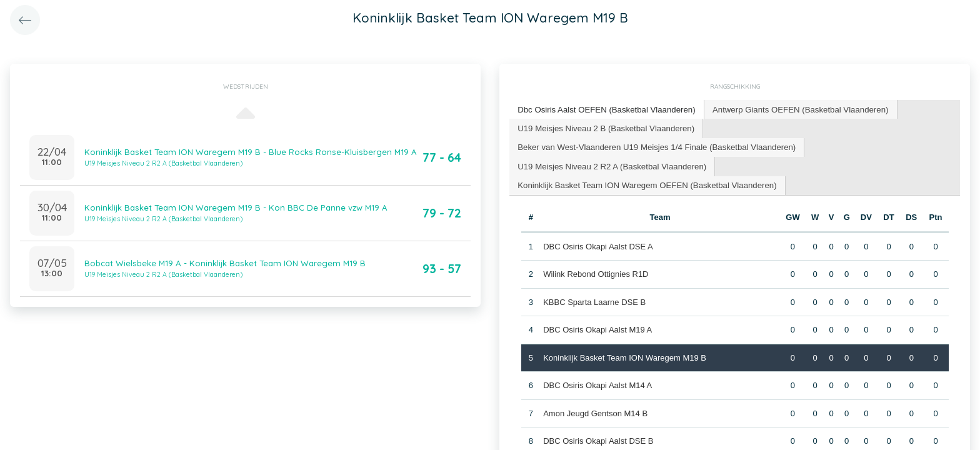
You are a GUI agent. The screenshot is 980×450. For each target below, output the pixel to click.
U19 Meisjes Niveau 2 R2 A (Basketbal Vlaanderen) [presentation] (610, 165)
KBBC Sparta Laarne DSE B (594, 300)
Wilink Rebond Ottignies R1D (596, 272)
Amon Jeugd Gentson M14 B (595, 412)
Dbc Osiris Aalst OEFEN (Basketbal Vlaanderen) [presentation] (605, 109)
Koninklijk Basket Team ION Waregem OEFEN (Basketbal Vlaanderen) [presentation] (645, 183)
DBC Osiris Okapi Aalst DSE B (598, 439)
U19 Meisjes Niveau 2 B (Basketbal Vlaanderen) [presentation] (604, 127)
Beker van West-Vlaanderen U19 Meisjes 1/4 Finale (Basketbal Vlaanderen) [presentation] (654, 146)
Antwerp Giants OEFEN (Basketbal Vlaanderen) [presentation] (796, 109)
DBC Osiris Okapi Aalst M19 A (597, 328)
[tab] (605, 110)
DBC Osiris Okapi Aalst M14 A (597, 383)
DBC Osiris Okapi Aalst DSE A (598, 245)
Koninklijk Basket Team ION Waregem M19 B (625, 356)
